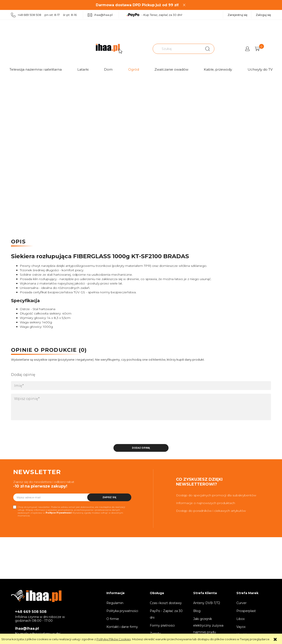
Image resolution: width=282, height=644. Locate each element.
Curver (241, 603)
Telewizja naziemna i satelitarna (36, 69)
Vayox (241, 627)
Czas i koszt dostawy (166, 603)
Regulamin (115, 603)
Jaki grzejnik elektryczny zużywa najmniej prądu (208, 625)
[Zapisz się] (109, 497)
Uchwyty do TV (260, 69)
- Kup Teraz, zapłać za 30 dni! (154, 15)
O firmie (113, 619)
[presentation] (42, 433)
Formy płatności (162, 625)
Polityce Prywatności (59, 513)
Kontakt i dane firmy (122, 627)
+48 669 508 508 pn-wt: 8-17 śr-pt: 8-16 (44, 15)
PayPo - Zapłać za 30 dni (166, 614)
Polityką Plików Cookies (114, 639)
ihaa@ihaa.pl (100, 15)
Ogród (134, 69)
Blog (197, 611)
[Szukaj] (208, 49)
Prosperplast (246, 611)
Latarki (83, 69)
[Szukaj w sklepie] (177, 49)
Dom (108, 69)
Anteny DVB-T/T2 (207, 603)
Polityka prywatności (122, 611)
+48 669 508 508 (31, 612)
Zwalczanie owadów (171, 69)
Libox (240, 619)
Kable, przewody (218, 69)
